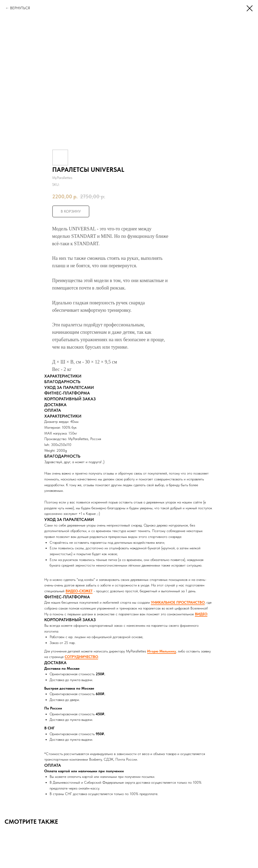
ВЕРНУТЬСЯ (20, 8)
